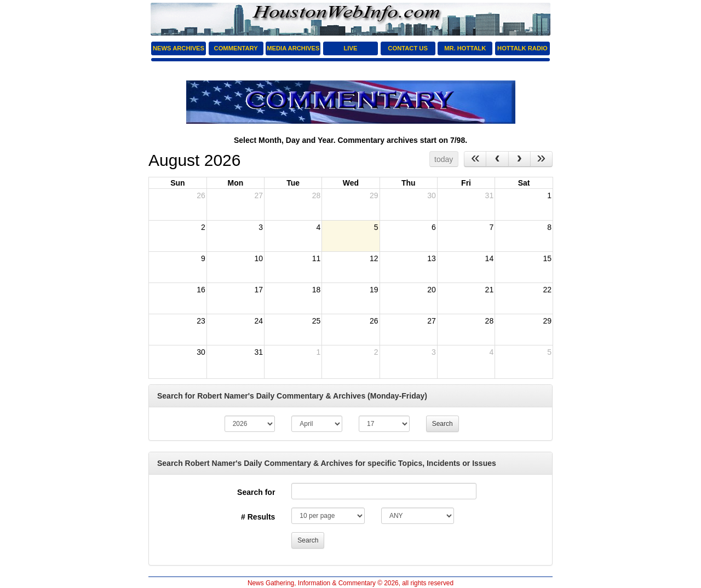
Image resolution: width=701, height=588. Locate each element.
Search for (256, 492)
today (444, 159)
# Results (258, 517)
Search (443, 424)
